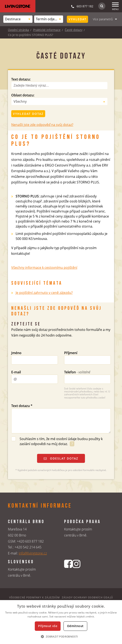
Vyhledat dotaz (28, 114)
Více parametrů (103, 19)
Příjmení (71, 353)
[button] (61, 636)
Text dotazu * (22, 406)
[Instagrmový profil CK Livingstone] (76, 571)
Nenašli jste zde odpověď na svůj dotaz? (42, 125)
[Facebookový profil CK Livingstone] (68, 571)
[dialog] (61, 622)
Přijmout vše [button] (48, 626)
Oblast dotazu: (23, 95)
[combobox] (18, 19)
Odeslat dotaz (61, 458)
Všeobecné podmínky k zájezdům (34, 597)
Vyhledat (77, 19)
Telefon (77, 372)
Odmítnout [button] (75, 626)
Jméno (16, 353)
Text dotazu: (21, 79)
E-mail (16, 372)
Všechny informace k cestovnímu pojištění (44, 268)
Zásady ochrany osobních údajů (87, 597)
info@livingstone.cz (33, 553)
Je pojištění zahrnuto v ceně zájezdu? (44, 293)
